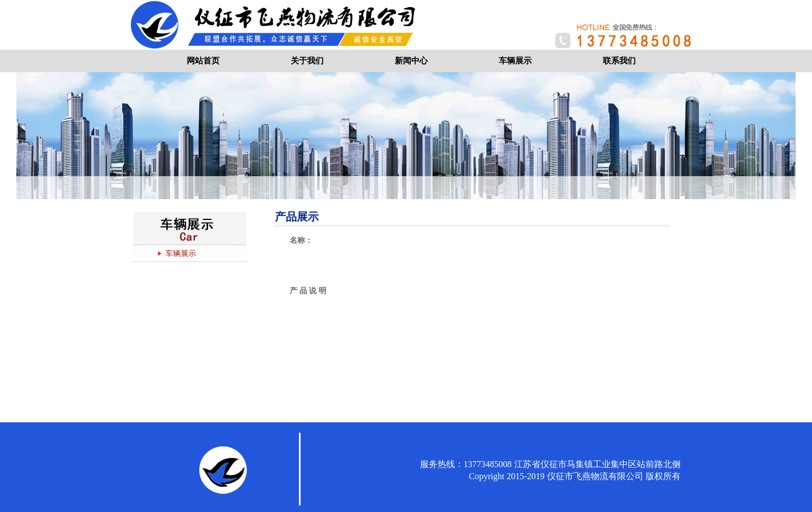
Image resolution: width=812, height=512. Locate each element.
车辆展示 (515, 61)
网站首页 (203, 61)
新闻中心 (411, 61)
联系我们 (619, 61)
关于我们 (307, 61)
